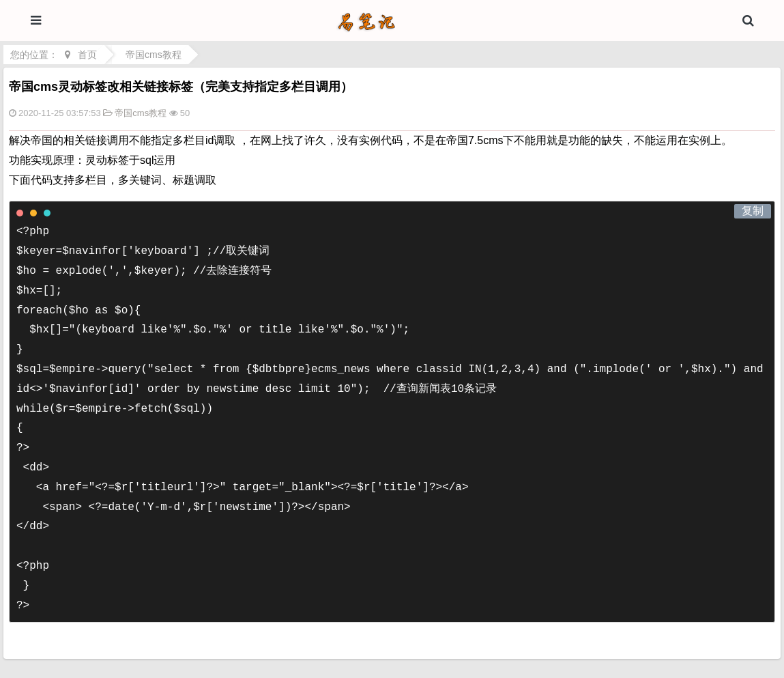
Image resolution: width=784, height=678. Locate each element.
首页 (87, 55)
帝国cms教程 (154, 55)
